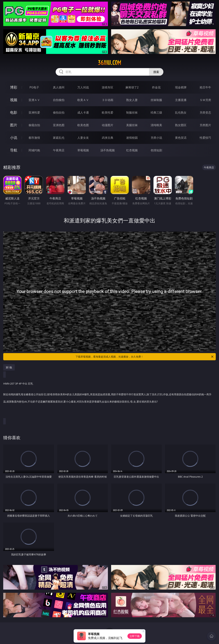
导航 (14, 150)
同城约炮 (34, 150)
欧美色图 (83, 125)
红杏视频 (132, 150)
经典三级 (156, 112)
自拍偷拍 (59, 100)
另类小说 (156, 138)
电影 (14, 112)
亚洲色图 (59, 125)
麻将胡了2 (132, 87)
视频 (14, 100)
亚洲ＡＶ (34, 100)
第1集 (9, 367)
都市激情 (34, 138)
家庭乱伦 (59, 138)
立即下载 (135, 636)
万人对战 (83, 87)
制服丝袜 (132, 112)
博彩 (14, 87)
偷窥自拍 (34, 125)
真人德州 (59, 87)
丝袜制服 (156, 100)
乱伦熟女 (181, 112)
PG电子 (34, 87)
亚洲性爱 (34, 112)
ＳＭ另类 (205, 100)
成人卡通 (83, 112)
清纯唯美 (156, 125)
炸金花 (156, 87)
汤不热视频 (108, 150)
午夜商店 (59, 150)
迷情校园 (132, 138)
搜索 (156, 72)
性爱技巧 (205, 138)
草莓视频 (83, 150)
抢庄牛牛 (205, 87)
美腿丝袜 (132, 125)
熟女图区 (181, 125)
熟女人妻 (132, 100)
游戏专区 (108, 87)
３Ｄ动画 (108, 100)
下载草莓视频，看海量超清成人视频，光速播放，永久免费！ (145, 357)
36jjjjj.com (109, 63)
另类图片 (205, 125)
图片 (14, 125)
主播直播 (181, 100)
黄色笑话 (181, 138)
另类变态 (205, 112)
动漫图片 (108, 125)
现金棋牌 (181, 87)
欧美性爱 (108, 112)
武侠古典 (108, 138)
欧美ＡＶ (83, 100)
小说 (14, 138)
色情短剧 (156, 150)
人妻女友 (83, 138)
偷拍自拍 (59, 112)
